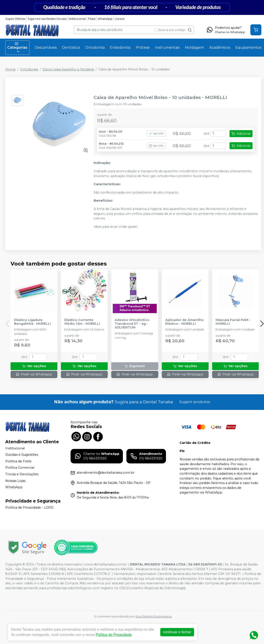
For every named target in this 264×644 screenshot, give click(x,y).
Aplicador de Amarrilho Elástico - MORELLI (185, 322)
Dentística (71, 48)
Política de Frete (18, 461)
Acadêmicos (220, 48)
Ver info (156, 134)
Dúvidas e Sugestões (22, 455)
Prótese (143, 48)
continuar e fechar (177, 632)
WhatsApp (105, 19)
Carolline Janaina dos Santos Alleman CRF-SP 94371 (199, 574)
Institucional (77, 19)
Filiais (92, 19)
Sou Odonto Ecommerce (154, 616)
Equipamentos (248, 48)
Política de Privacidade (114, 635)
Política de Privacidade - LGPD (29, 508)
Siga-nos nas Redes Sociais (47, 19)
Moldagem (194, 48)
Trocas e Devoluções (22, 474)
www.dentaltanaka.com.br (106, 564)
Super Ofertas (15, 19)
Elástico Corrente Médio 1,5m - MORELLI (82, 322)
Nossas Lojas (15, 481)
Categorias (17, 48)
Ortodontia (95, 48)
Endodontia (120, 48)
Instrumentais (167, 48)
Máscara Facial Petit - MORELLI (233, 322)
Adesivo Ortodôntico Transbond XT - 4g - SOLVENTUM (132, 324)
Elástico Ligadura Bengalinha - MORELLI (32, 322)
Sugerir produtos (195, 402)
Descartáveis (46, 48)
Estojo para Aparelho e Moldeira (68, 69)
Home (10, 69)
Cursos (120, 19)
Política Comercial (20, 468)
